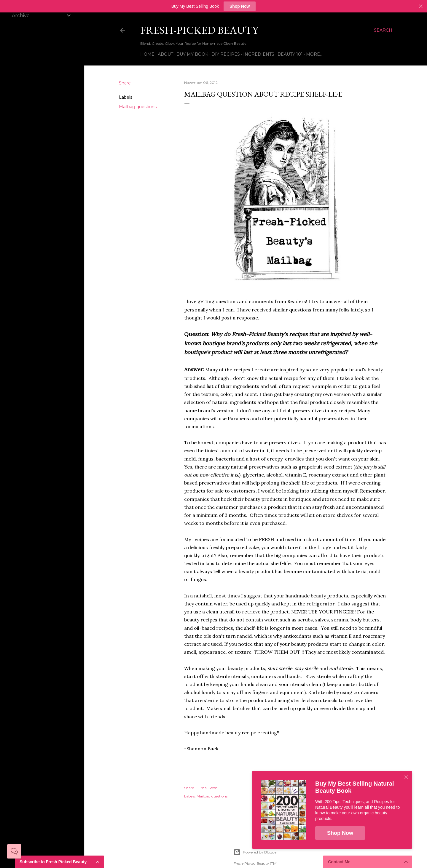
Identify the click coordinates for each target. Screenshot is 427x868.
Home (147, 54)
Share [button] (125, 83)
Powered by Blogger (256, 852)
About (165, 54)
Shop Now (240, 6)
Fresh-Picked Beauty (199, 30)
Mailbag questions (138, 107)
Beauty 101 (290, 54)
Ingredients (259, 54)
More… (314, 54)
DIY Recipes (226, 54)
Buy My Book (192, 54)
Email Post (208, 788)
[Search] (383, 30)
